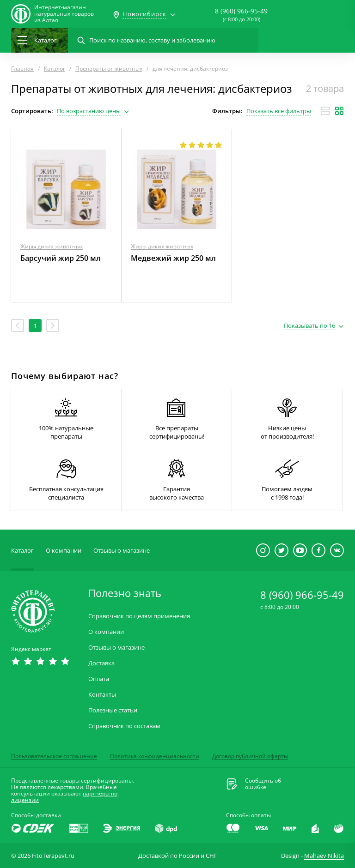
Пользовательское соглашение (54, 756)
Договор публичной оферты (250, 756)
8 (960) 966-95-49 (241, 11)
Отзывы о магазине (122, 550)
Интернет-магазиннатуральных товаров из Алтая (64, 14)
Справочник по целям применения (139, 616)
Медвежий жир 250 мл (173, 258)
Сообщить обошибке (263, 784)
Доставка (101, 663)
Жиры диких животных (52, 246)
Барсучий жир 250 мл (61, 258)
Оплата (99, 679)
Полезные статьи (113, 710)
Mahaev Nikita (324, 856)
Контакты (102, 695)
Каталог (22, 550)
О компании (64, 550)
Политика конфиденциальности (155, 756)
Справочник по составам (124, 726)
